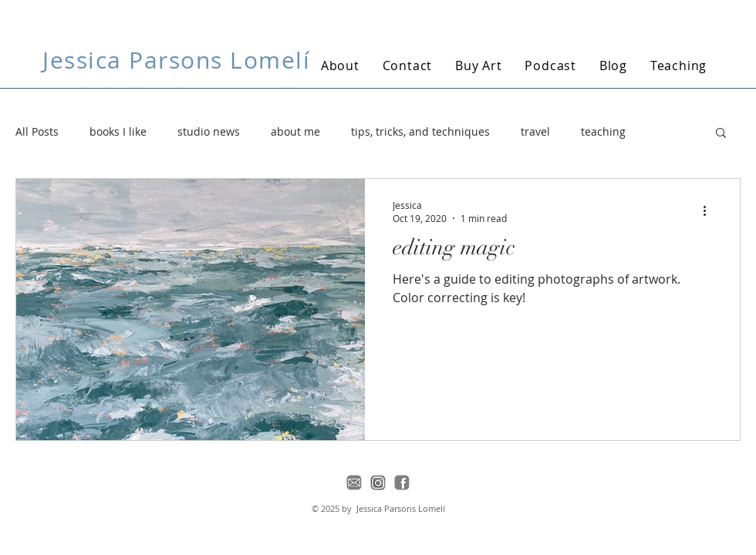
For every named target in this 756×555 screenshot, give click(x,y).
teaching (603, 131)
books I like (118, 131)
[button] (721, 134)
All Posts (37, 131)
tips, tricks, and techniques (420, 131)
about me (295, 131)
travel (535, 131)
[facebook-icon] (402, 483)
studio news (209, 131)
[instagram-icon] (378, 483)
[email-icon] (354, 483)
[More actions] (710, 211)
